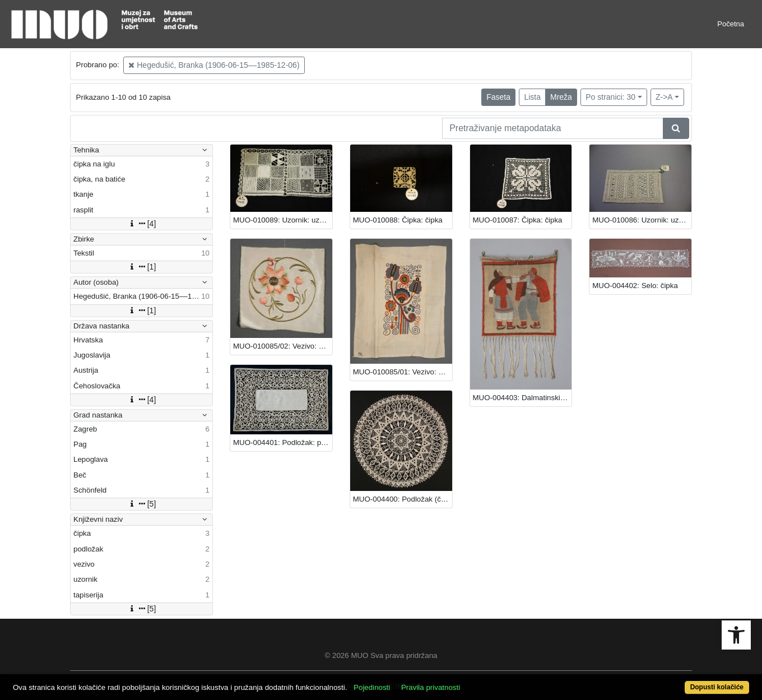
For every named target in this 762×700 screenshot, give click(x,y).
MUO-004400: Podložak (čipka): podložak (403, 499)
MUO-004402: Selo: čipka (635, 286)
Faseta (498, 97)
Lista (532, 97)
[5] (142, 504)
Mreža (561, 97)
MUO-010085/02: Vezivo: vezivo (283, 346)
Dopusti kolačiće (717, 687)
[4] (142, 224)
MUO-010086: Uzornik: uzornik (642, 220)
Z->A (664, 97)
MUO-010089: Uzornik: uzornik (283, 220)
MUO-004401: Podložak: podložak (283, 442)
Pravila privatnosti (431, 687)
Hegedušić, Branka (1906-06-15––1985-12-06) (214, 65)
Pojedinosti (372, 687)
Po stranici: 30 (610, 97)
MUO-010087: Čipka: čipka (518, 220)
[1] (142, 267)
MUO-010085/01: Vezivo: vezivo (403, 372)
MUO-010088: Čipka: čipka (398, 220)
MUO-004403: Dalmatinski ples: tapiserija (522, 398)
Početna (731, 24)
